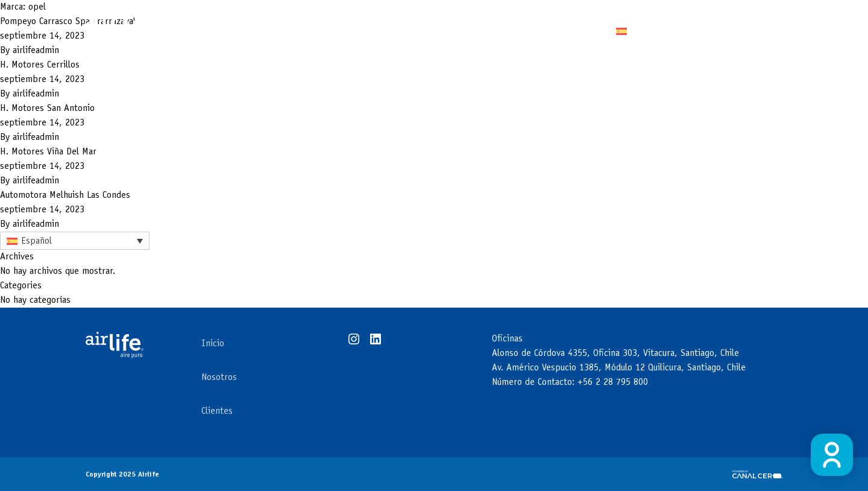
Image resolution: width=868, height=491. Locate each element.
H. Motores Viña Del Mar (48, 152)
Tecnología (302, 30)
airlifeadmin (36, 94)
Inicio (213, 344)
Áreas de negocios (422, 30)
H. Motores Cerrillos (40, 65)
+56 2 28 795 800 (613, 382)
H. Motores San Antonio (47, 109)
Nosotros (219, 378)
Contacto (573, 30)
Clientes (511, 30)
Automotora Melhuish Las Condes (65, 195)
